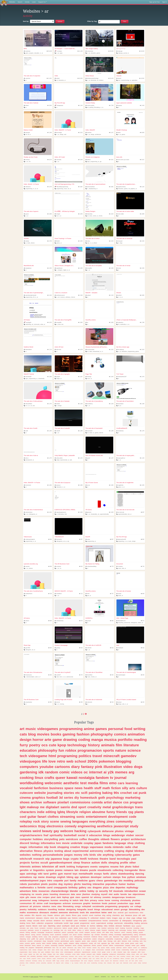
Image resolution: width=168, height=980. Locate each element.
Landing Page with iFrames (63, 700)
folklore (111, 946)
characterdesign (60, 891)
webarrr (88, 295)
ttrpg (42, 826)
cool (23, 817)
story (45, 821)
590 (112, 621)
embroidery (71, 956)
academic (94, 941)
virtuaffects (58, 594)
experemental (64, 460)
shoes (135, 930)
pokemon (107, 761)
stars (78, 897)
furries (35, 863)
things (97, 909)
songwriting (105, 954)
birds (93, 855)
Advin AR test (59, 347)
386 (50, 702)
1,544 (111, 377)
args (121, 918)
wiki (40, 874)
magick (54, 959)
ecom (88, 379)
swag (34, 900)
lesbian (62, 909)
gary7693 (27, 648)
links (35, 891)
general (42, 939)
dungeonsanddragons (75, 961)
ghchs (77, 884)
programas (46, 930)
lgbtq (61, 812)
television (48, 867)
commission (68, 954)
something (123, 956)
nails (115, 941)
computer (26, 839)
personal (116, 729)
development (29, 460)
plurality (23, 921)
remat (119, 268)
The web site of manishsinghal (126, 672)
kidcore (28, 935)
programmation (24, 952)
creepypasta (61, 888)
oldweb (105, 839)
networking (48, 939)
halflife (54, 961)
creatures (128, 956)
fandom (102, 778)
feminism (96, 903)
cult (108, 959)
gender (135, 963)
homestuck (89, 798)
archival (38, 963)
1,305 (49, 431)
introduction (131, 891)
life (45, 761)
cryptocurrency (24, 950)
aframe (33, 243)
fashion (83, 734)
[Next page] (86, 714)
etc (78, 793)
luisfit (26, 431)
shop (130, 843)
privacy (94, 900)
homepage (41, 932)
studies (102, 961)
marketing (133, 798)
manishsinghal (121, 675)
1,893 (80, 322)
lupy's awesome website (124, 103)
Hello (56, 76)
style (22, 897)
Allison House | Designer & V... (64, 266)
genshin (24, 870)
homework (87, 937)
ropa (99, 928)
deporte (39, 915)
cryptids (65, 943)
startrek (125, 948)
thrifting (135, 932)
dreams (84, 870)
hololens (101, 80)
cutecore (26, 793)
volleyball (86, 906)
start (118, 645)
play (76, 948)
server (75, 946)
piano (46, 894)
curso (71, 937)
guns (138, 946)
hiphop (66, 897)
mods (130, 941)
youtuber (94, 952)
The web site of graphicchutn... (126, 184)
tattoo (44, 943)
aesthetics (105, 826)
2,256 (142, 268)
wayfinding (28, 324)
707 (112, 594)
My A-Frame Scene (92, 483)
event (93, 923)
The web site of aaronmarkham (95, 184)
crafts (49, 778)
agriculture (135, 80)
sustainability (109, 939)
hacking (80, 831)
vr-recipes (58, 51)
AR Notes (27, 320)
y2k (111, 772)
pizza (106, 888)
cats (23, 734)
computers (29, 767)
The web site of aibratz (31, 103)
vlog (104, 915)
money (78, 855)
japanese (56, 859)
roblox (71, 750)
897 (81, 539)
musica (110, 740)
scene (55, 821)
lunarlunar (27, 51)
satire (115, 952)
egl (92, 935)
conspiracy (46, 935)
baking (107, 793)
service (39, 935)
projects (25, 863)
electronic (74, 912)
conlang (80, 946)
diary (75, 767)
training (35, 952)
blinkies (139, 851)
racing (33, 935)
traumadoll (89, 431)
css (126, 802)
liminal (22, 946)
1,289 (111, 431)
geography (124, 906)
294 (142, 702)
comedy (70, 826)
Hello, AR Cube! (60, 157)
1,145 (80, 105)
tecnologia (123, 859)
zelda (137, 954)
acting (109, 915)
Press (123, 977)
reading (140, 740)
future (53, 952)
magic (23, 847)
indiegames (44, 900)
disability (99, 954)
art (57, 80)
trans (139, 807)
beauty (47, 831)
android (121, 913)
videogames (32, 514)
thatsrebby (89, 214)
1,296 (80, 431)
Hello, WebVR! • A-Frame (63, 130)
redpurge (119, 51)
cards (137, 943)
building (55, 943)
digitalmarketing (128, 935)
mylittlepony (144, 948)
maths (23, 912)
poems (59, 870)
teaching (87, 884)
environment (30, 918)
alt (31, 906)
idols (37, 954)
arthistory (68, 297)
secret (89, 963)
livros (28, 923)
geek (42, 952)
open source (34, 977)
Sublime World (28, 347)
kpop (62, 745)
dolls (104, 863)
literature (131, 745)
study (134, 826)
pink (99, 767)
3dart (91, 351)
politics (85, 756)
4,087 (80, 187)
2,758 (49, 241)
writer (122, 943)
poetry (35, 745)
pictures (37, 906)
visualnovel (49, 932)
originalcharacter (86, 952)
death (138, 903)
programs (31, 948)
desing (89, 956)
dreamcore (64, 894)
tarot (46, 874)
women (58, 939)
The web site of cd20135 (93, 645)
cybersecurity (70, 677)
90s (116, 793)
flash (34, 923)
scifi (84, 793)
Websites (12, 2)
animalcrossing (64, 956)
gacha (72, 941)
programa (55, 937)
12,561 (142, 78)
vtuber (130, 835)
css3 (141, 954)
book (59, 324)
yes (28, 928)
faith (82, 961)
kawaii (72, 778)
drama (81, 928)
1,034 (49, 512)
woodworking (94, 963)
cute (53, 745)
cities (105, 963)
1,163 (142, 458)
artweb (57, 78)
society (91, 943)
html (66, 514)
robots (23, 884)
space (69, 788)
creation (106, 937)
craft (46, 903)
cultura (79, 930)
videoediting (129, 923)
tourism (93, 932)
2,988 (49, 214)
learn (76, 932)
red (54, 963)
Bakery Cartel (28, 130)
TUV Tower (120, 374)
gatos (136, 855)
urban (42, 324)
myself (104, 894)
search (64, 932)
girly (145, 921)
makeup (33, 807)
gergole (57, 377)
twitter (78, 954)
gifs (27, 897)
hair (37, 939)
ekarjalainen (28, 268)
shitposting (23, 939)
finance (86, 863)
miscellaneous (116, 959)
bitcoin (35, 926)
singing (120, 851)
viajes (125, 952)
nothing (37, 855)
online (83, 891)
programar (49, 923)
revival (108, 952)
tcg (73, 963)
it (87, 835)
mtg (99, 948)
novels (39, 894)
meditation (48, 952)
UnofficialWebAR (122, 428)
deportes (120, 888)
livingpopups (59, 105)
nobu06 (57, 431)
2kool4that (89, 675)
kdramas (124, 941)
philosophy (48, 750)
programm (34, 959)
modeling (136, 928)
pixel (53, 897)
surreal (63, 939)
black (118, 956)
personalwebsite (53, 855)
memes (121, 772)
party (94, 954)
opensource (58, 928)
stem (21, 959)
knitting (71, 867)
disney (57, 952)
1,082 (111, 485)
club (111, 961)
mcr (63, 921)
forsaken (89, 948)
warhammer (28, 961)
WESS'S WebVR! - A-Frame (64, 591)
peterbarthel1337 (121, 377)
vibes (21, 954)
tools (82, 912)
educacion (96, 835)
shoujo (133, 954)
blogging (124, 761)
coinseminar (89, 51)
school (80, 761)
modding (128, 881)
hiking (70, 877)
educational (107, 909)
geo (88, 595)
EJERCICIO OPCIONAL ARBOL (65, 510)
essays (98, 874)
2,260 (111, 268)
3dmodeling (134, 909)
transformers (134, 913)
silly (125, 788)
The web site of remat (123, 266)
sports (108, 750)
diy (77, 798)
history (94, 745)
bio (121, 881)
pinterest (24, 906)
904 (50, 539)
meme (41, 877)
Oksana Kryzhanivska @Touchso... (97, 347)
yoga (133, 918)
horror (38, 740)
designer (60, 270)
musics (25, 954)
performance (48, 948)
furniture (57, 941)
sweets (30, 954)
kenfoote (27, 160)
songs (78, 906)
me (42, 807)
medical (104, 928)
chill (103, 932)
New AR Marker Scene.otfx (94, 455)
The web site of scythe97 (63, 672)
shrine (40, 903)
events (94, 867)
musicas (118, 950)
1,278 (142, 431)
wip (48, 859)
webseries (143, 939)
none (54, 906)
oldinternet (49, 959)
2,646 (80, 241)
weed (73, 926)
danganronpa (118, 897)
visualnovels (104, 870)
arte (48, 740)
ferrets (101, 216)
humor (122, 884)
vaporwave (97, 847)
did (53, 939)
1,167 (111, 458)
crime (62, 952)
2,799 (111, 105)
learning (132, 783)
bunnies (54, 900)
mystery (68, 884)
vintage (129, 831)
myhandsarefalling (91, 566)
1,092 (49, 485)
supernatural (101, 923)
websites (25, 855)
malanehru (120, 322)
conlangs (67, 963)
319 (112, 702)
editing (51, 812)
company (128, 946)
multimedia (123, 324)
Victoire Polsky (90, 103)
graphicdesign (123, 807)
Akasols (119, 76)
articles (64, 948)
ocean (142, 891)
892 (142, 539)
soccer (139, 835)
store (52, 918)
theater (50, 915)
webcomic (53, 783)
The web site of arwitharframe (33, 591)
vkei (111, 894)
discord (24, 843)
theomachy (58, 539)
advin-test (58, 349)
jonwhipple (28, 322)
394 (142, 675)
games (98, 53)
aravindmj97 (28, 377)
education (37, 53)
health (88, 788)
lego (72, 923)
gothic (53, 874)
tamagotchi (143, 956)
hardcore (117, 932)
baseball (69, 921)
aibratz (26, 105)
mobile (100, 941)
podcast (112, 903)
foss (145, 941)
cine (39, 897)
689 (50, 621)
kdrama (93, 930)
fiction (116, 788)
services (49, 921)
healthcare (57, 932)
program (31, 53)
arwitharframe (28, 594)
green (86, 928)
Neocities (26, 977)
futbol (136, 867)
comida (97, 802)
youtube (46, 767)
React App (27, 645)
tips (44, 961)
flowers (115, 839)
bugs (66, 859)
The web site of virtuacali (124, 238)
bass (66, 959)
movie (66, 843)
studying (96, 894)
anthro (137, 961)
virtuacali (119, 241)
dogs (121, 243)
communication (100, 950)
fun (61, 750)
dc (88, 926)
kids (57, 948)
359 (81, 702)
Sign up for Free (154, 2)
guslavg (57, 648)
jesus (135, 915)
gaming (69, 734)
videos (140, 623)
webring (40, 961)
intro (50, 881)
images (115, 918)
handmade (73, 950)
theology (110, 941)
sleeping (114, 863)
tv (112, 778)
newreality (58, 160)
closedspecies (135, 937)
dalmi (118, 132)
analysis (87, 932)
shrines (94, 946)
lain (77, 870)
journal (125, 53)
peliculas (139, 881)
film (119, 745)
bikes (54, 948)
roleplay (26, 821)
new (41, 954)
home (107, 900)
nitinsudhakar (28, 404)
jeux (111, 959)
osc (89, 888)
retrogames (101, 939)
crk (139, 948)
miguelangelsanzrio (60, 512)
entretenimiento (60, 959)
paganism (57, 956)
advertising (39, 956)
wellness (126, 939)
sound (37, 930)
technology (77, 745)
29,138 (49, 51)
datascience (116, 961)
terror (29, 939)
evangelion (134, 952)
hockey (129, 930)
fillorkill (57, 241)
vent (110, 912)
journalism (34, 884)
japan (98, 843)
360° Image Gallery (92, 49)
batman (39, 946)
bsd (62, 930)
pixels (44, 884)
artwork (22, 932)
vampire (94, 948)
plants (139, 812)
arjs (88, 243)
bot (60, 948)
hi (41, 930)
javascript (121, 826)
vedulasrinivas (59, 621)
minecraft (111, 756)
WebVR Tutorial (29, 374)
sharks (68, 915)
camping (113, 948)
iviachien (89, 132)
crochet (126, 793)
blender (74, 891)
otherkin (34, 932)
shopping (63, 847)
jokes (62, 963)
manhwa (98, 915)
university (132, 939)
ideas (74, 930)
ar (42, 53)
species (103, 948)
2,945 (80, 214)
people (70, 928)
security (104, 891)
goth (102, 798)
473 (81, 675)
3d (28, 134)
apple (78, 950)
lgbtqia (76, 928)
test (62, 324)
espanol (107, 961)
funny (111, 812)
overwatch (128, 959)
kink (105, 959)
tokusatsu (109, 963)
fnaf (46, 835)
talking (77, 943)
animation (136, 734)
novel (91, 915)
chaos (93, 950)
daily (129, 952)
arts (132, 788)
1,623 (142, 349)
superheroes (87, 946)
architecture (98, 134)
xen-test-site (120, 512)
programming (94, 162)
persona (144, 923)
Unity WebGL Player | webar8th (65, 455)
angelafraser (59, 268)
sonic (80, 817)
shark (29, 243)
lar (87, 322)
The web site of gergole (62, 374)
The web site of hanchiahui (125, 401)
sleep (77, 863)
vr (41, 53)
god (126, 913)
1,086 (80, 485)
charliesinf (120, 648)
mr (37, 189)
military (62, 954)
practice (99, 946)
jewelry (23, 909)
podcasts (31, 930)
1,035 (142, 485)
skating (22, 923)
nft (26, 134)
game (27, 53)
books (120, 595)
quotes (84, 941)
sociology (56, 930)
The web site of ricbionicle (94, 700)
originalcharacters (31, 835)
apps (61, 53)
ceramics (30, 941)
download (144, 963)
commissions (80, 802)
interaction (121, 189)
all (57, 867)
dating (145, 954)
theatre (104, 859)
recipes (46, 897)
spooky (70, 959)
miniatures (122, 961)
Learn (34, 2)
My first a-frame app (123, 347)
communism (26, 903)
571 (142, 621)
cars (121, 783)
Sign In (164, 2)
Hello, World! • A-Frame (31, 184)
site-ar (26, 458)
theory (34, 946)
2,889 (142, 214)
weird (37, 831)
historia (75, 918)
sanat (53, 950)
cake (121, 963)
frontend (97, 956)
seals (30, 950)
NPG (25, 49)
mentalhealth (86, 874)
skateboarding (126, 874)
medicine (83, 881)
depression (116, 937)
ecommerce (33, 912)
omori (117, 909)
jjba (109, 943)
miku (106, 926)
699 (142, 594)
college (139, 918)
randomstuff (23, 956)
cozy (45, 915)
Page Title (89, 374)
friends (122, 812)
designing (71, 909)
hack (133, 961)
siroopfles (89, 268)
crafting (109, 851)
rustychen (27, 78)
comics (95, 216)
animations (26, 877)
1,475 (49, 404)
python (131, 877)
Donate (103, 977)
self (130, 961)
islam (76, 956)
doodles (132, 950)
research (39, 859)
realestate (63, 918)
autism (96, 863)
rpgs (131, 903)
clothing (140, 843)
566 (50, 648)
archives (105, 946)
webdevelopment (29, 881)
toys (75, 874)
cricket (81, 932)
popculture (111, 884)
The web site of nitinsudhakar (33, 401)
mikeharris (27, 187)
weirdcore (72, 839)
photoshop (22, 963)
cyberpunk (94, 831)
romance (68, 870)
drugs (44, 941)
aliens (114, 874)
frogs (122, 937)
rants (141, 941)
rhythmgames (142, 950)
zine (112, 888)
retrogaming (137, 921)
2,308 (80, 268)
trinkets (112, 926)
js (83, 930)
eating (136, 935)
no (33, 894)
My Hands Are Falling (92, 564)
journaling (55, 793)
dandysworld (39, 948)
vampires (104, 867)
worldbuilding (32, 783)
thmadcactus (28, 675)
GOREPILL (89, 618)
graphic (87, 903)
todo (54, 954)
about (68, 851)
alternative (26, 851)
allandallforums (121, 621)
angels (98, 930)
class (45, 950)
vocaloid (26, 788)
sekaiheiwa (120, 431)
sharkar (27, 241)
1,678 (80, 349)
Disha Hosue (90, 76)
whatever (57, 921)
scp (34, 954)
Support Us (42, 2)
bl (71, 900)
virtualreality (41, 379)
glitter (133, 956)
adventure (25, 891)
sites (138, 939)
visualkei (102, 956)
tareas (86, 961)
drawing (70, 740)
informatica (61, 514)
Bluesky (50, 977)
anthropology (78, 939)
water (89, 941)
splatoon (85, 877)
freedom (104, 930)
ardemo (27, 621)
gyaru (92, 881)
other (133, 863)
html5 (83, 859)
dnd (74, 807)
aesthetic (71, 783)
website (40, 793)
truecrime (129, 928)
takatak (57, 404)
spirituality (56, 835)
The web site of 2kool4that (94, 672)
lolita (21, 915)
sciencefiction (87, 939)
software (50, 802)
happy (58, 961)
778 (112, 566)
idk (41, 772)
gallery (82, 888)
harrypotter (50, 941)
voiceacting (54, 946)
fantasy (87, 767)
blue (115, 913)
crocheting (135, 941)
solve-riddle (120, 214)
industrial (120, 952)
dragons (97, 888)
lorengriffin (58, 322)
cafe (144, 915)
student (54, 912)
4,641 (111, 160)
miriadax (50, 954)
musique (137, 956)
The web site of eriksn (93, 238)
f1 (89, 918)
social (81, 835)
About (97, 977)
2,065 (142, 295)
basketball (70, 835)
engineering (87, 826)
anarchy (39, 943)
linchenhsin (27, 485)
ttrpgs (85, 847)
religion (85, 812)
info (86, 855)
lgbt (23, 807)
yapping (127, 937)
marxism (83, 954)
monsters (50, 928)
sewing (66, 821)
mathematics (27, 888)
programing (121, 541)
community (37, 324)
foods (105, 903)
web (65, 134)
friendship (104, 935)
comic (64, 772)
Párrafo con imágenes (93, 157)
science (134, 750)
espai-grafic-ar (121, 458)
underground (112, 954)
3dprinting (52, 926)
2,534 (111, 241)
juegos (68, 855)
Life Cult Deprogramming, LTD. (65, 184)
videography (127, 921)
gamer (22, 926)
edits (85, 963)
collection (40, 923)
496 (50, 675)
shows (25, 802)
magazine (78, 941)
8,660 (142, 132)
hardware (127, 926)
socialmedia (98, 906)
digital (65, 270)
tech (61, 677)
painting (91, 107)
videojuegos (30, 761)
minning (62, 704)
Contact (142, 977)
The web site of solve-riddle (125, 211)
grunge (124, 909)
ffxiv (87, 900)
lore (58, 843)
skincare (119, 926)
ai (68, 270)
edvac (88, 539)
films (104, 783)
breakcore (131, 897)
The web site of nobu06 (62, 428)
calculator (52, 956)
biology (35, 843)
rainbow (98, 959)
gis (101, 162)
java (78, 926)
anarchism (95, 912)
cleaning (129, 932)
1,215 (80, 458)
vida (50, 937)
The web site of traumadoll (94, 428)
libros (142, 870)
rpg (131, 812)
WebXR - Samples (91, 293)
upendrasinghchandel (30, 295)
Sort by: (26, 21)
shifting (80, 959)
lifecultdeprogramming (61, 187)
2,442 (142, 241)
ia (112, 952)
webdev (28, 915)
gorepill (88, 621)
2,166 (80, 295)
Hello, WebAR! (90, 130)
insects (28, 926)
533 (81, 648)
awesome (63, 912)
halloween (87, 935)
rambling (110, 956)
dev (143, 909)
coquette (58, 881)
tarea (127, 961)
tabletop (100, 926)
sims (58, 954)
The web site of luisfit (31, 428)
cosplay (89, 843)
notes (141, 943)
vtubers (102, 918)
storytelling (51, 839)
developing (35, 961)
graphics (133, 189)
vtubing (128, 954)
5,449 (80, 160)
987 (142, 512)
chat (135, 847)
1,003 (111, 512)
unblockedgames (69, 952)
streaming (67, 817)
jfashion (86, 894)
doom (43, 921)
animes (36, 867)
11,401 (49, 78)
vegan (90, 959)
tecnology (100, 963)
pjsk (72, 897)
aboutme (99, 812)
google (104, 952)
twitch (76, 900)
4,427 (142, 160)
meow (33, 897)
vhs (65, 930)
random (51, 772)
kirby (112, 932)
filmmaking (97, 107)
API (118, 977)
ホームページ (121, 49)
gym (60, 874)
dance (117, 802)
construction (114, 921)
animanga (123, 930)
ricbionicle (89, 702)
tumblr (66, 923)
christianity (126, 900)
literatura (129, 915)
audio (116, 894)
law (34, 406)
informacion (70, 948)
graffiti (33, 939)
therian (83, 926)
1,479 (142, 377)
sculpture (65, 935)
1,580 (49, 377)
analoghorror (84, 943)
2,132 (111, 295)
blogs (107, 835)
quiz (136, 950)
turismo (22, 937)
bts (87, 912)
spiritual (67, 961)
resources (44, 891)
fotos (102, 959)
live (26, 948)
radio (128, 847)
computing (83, 918)
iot (98, 80)
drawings (51, 877)
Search (20, 2)
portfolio (125, 740)
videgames (91, 961)
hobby (91, 891)
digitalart (52, 807)
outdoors (42, 909)
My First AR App (60, 103)
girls (63, 915)
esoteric (47, 946)
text (71, 935)
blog (32, 734)
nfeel (88, 594)
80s (33, 915)
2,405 (49, 268)
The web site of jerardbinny (94, 401)
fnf (111, 891)
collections (22, 961)
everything (121, 623)
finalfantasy (85, 959)
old (140, 915)
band (112, 859)
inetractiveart (96, 351)
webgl (58, 460)
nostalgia (87, 778)
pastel (77, 923)
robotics (46, 906)
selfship (143, 946)
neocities (67, 950)
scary (45, 937)
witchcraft (26, 859)
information (36, 847)
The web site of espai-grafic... (126, 455)
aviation (94, 939)
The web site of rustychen (32, 76)
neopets (44, 959)
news (79, 788)
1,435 (80, 404)
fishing (28, 932)
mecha (81, 963)
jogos (43, 881)
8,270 (49, 160)
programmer (85, 923)
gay (56, 831)
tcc (51, 930)
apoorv (26, 214)
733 (142, 566)
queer (60, 778)
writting (111, 935)
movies (93, 677)
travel (97, 756)
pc (124, 918)
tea (57, 918)
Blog (113, 977)
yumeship (70, 932)
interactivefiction (121, 954)
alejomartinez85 (121, 539)
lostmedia (108, 950)
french (84, 948)
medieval (94, 937)
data (73, 894)
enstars (80, 935)
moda (108, 847)
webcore (67, 831)
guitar (32, 817)
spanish (85, 897)
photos (119, 831)
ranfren (24, 965)
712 (81, 594)
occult (44, 863)
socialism (43, 928)
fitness (38, 851)
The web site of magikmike (125, 483)
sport (82, 807)
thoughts (94, 839)
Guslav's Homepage (61, 645)
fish (122, 867)
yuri (66, 881)
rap (35, 877)
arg (68, 541)
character (61, 946)
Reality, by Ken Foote (31, 157)
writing (139, 729)
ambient (71, 939)
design (62, 134)
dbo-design (58, 132)
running (115, 900)
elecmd (57, 702)
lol (91, 897)
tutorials (49, 943)
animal (57, 950)
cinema (25, 798)
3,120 (142, 187)
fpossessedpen (30, 677)
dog (61, 884)
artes (32, 928)
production (123, 903)
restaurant (141, 930)
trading (137, 923)
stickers (57, 915)
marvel (68, 874)
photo (128, 867)
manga (97, 740)
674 (81, 621)
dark (59, 897)
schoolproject (38, 941)
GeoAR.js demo (91, 320)
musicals (118, 891)
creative (75, 847)
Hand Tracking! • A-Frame (63, 238)
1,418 (142, 105)
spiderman (119, 948)
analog (22, 935)
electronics (55, 826)
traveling (54, 894)
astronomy (96, 851)
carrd (50, 888)
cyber (76, 921)
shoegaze (40, 950)
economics (23, 930)
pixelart (63, 802)
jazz (123, 915)
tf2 (34, 903)
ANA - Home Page (122, 618)
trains (109, 918)
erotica (22, 943)
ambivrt (119, 295)
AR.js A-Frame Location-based (126, 700)
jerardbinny (89, 404)
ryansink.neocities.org (31, 564)
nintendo (118, 847)
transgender (131, 870)
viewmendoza (28, 512)
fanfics (79, 948)
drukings (88, 377)
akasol (119, 78)
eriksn (88, 241)
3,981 (111, 187)
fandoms (108, 843)
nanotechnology (125, 80)
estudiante (142, 935)
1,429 (111, 404)
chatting (122, 928)
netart (91, 433)
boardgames (55, 903)
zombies (140, 959)
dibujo (45, 954)
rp (97, 891)
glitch (119, 941)
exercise (81, 956)
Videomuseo (28, 537)
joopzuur (58, 485)
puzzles (53, 884)
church (99, 952)
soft (95, 943)
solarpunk (89, 954)
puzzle (93, 870)
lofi (20, 965)
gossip (132, 959)
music (65, 189)
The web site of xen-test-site (125, 510)
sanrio (65, 807)
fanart (42, 817)
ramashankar (28, 702)
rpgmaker (104, 943)
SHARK (26, 238)
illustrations (68, 946)
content (135, 948)
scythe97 (58, 675)
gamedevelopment (61, 863)
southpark (66, 926)
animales (23, 928)
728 (50, 594)
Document (120, 564)
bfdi (82, 900)
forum (36, 928)
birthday (73, 888)
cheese (39, 959)
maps (142, 928)
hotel (114, 963)
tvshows (93, 859)
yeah (36, 677)
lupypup (119, 105)
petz (111, 937)
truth (99, 943)
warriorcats (119, 923)
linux (39, 778)
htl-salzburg (120, 349)
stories (69, 793)
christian (97, 935)
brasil (90, 909)
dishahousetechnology (92, 78)
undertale (77, 843)
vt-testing (119, 566)
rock (36, 821)
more (93, 956)
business (56, 788)
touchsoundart (90, 349)
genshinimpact (65, 941)
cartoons (62, 767)
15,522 (142, 51)
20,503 (111, 51)
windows (141, 877)
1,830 (111, 322)
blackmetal (126, 963)
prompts (62, 961)
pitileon (88, 160)
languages (80, 821)
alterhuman (23, 941)
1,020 (80, 512)
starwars (39, 918)
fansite (124, 894)
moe (94, 959)
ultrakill (113, 950)
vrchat (74, 954)
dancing (140, 874)
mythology (132, 888)
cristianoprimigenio (29, 539)
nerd (40, 926)
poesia (127, 943)
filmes (74, 915)
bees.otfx (119, 157)
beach (85, 956)
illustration (113, 767)
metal (107, 807)
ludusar (119, 702)
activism (67, 903)
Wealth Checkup (122, 130)
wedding (35, 937)
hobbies (38, 839)
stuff (98, 788)
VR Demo (89, 510)
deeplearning (92, 189)
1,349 (49, 132)
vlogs (62, 950)
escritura (46, 956)
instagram (88, 950)
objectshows (139, 894)
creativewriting (125, 950)
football (52, 798)
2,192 (49, 295)
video (128, 767)
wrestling (64, 900)
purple (141, 932)
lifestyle (72, 812)
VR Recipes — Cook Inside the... (65, 49)
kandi (117, 928)
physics (48, 851)
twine (104, 912)
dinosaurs (44, 912)
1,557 (80, 377)
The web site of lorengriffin (63, 320)
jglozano (88, 512)
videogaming (78, 937)
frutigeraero (83, 867)
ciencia (141, 961)
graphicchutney (121, 187)
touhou (131, 884)
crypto (75, 859)
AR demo (27, 618)
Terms (135, 977)
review (133, 946)
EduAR (88, 537)
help (145, 918)
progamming (111, 906)
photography (102, 734)
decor (49, 950)
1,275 (49, 458)
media (93, 783)
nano (58, 677)
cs (81, 950)
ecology (110, 923)
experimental (80, 851)
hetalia (108, 948)
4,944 (49, 105)
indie (41, 812)
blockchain (93, 80)
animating (33, 956)
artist (108, 802)
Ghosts (119, 293)
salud (59, 926)
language (120, 843)
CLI (109, 977)
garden (33, 943)
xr (57, 270)
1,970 (49, 322)
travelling (52, 909)
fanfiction (41, 788)
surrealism (93, 928)
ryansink (27, 566)
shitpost (130, 948)
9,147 (111, 132)
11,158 (80, 51)
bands (99, 932)
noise (101, 900)
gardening (28, 772)
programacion (90, 750)
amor (79, 894)
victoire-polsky (90, 105)
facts (115, 956)
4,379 (49, 187)
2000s (92, 761)
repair (24, 959)
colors (123, 932)
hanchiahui (120, 404)
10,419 (111, 78)
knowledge (118, 935)
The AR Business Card (62, 564)
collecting (118, 870)
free (124, 877)
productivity (43, 963)
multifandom (32, 963)
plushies (136, 900)
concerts (27, 943)
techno (93, 926)
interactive (61, 80)
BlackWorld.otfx (29, 266)
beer (119, 80)
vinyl (39, 952)
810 (81, 566)
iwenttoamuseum (60, 295)
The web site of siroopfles (94, 266)
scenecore (77, 903)
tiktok (133, 926)
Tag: (92, 21)
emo (113, 783)
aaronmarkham (90, 187)
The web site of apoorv (31, 211)
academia (58, 935)
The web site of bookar (124, 591)
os (84, 950)
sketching (111, 930)
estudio (117, 943)
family (73, 881)
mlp (46, 847)
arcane (131, 963)
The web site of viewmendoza (33, 510)
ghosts (132, 943)
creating (22, 948)
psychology (115, 798)
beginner (58, 963)
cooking (27, 778)
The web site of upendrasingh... (34, 293)
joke (106, 956)
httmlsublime (28, 349)
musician (76, 963)
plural (75, 935)
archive (36, 802)
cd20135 (88, 648)
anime (89, 729)
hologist (57, 214)
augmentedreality (104, 514)
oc (86, 772)
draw (128, 918)
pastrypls (27, 132)
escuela (36, 921)
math (106, 788)
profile (124, 863)
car (132, 906)
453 (112, 675)
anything (108, 855)
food (128, 729)
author (87, 930)
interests (25, 867)
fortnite (42, 888)
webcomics (28, 826)
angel (117, 963)
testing (59, 851)
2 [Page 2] (84, 714)
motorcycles (49, 961)
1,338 (142, 404)
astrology (32, 874)
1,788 (142, 322)
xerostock (58, 566)
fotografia (82, 909)
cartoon (107, 877)
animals (108, 745)
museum (63, 297)
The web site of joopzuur (63, 483)
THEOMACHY (59, 537)
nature (121, 750)
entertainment (96, 817)
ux (43, 946)
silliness (122, 959)
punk (143, 793)
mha (28, 956)
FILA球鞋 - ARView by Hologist (65, 211)
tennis (40, 937)
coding (84, 740)
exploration (50, 963)
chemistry (116, 915)
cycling (60, 943)
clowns (46, 918)
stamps (117, 877)
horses (105, 921)
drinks (27, 963)
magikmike (120, 485)
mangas (28, 937)
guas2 (88, 458)
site (99, 855)
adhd (139, 952)
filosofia (29, 959)
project (125, 839)
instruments (97, 961)
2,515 (80, 132)
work (62, 867)
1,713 (49, 349)
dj (120, 921)
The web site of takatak (62, 401)
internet (73, 297)
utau (59, 906)
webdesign (118, 835)
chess (100, 881)
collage (138, 906)
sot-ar (88, 485)
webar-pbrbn (59, 458)
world (69, 930)
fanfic (106, 874)
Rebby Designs (90, 211)
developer (96, 877)
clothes (53, 817)
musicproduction (119, 946)
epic (45, 926)
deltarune (108, 831)
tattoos (65, 928)
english (61, 877)
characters (28, 812)
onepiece (71, 943)
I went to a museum (61, 293)
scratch (85, 915)
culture (142, 788)
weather (139, 926)
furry (24, 745)
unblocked (94, 918)
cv (67, 939)
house (143, 952)
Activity (27, 2)
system (50, 870)
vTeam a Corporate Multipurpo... (127, 320)
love (52, 761)
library (100, 937)
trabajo (140, 963)
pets (62, 839)
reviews (26, 831)
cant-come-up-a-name (123, 160)
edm (117, 930)
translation (83, 921)
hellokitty (32, 909)
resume (114, 867)
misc (141, 913)
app (77, 877)
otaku (105, 941)
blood (30, 952)
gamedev (129, 756)
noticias (34, 950)
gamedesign (111, 881)
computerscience (95, 921)
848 (50, 566)
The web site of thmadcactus (33, 672)
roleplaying (25, 894)
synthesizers (77, 952)
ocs (45, 745)
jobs (136, 959)
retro (61, 761)
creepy (30, 921)
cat (135, 793)
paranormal (127, 623)
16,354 (80, 78)
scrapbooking (118, 939)
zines (91, 216)
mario (22, 918)
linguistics (39, 870)
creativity (94, 807)
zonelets (106, 897)
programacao (64, 937)
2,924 (111, 214)
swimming (111, 928)
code (133, 817)
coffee (83, 839)
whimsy (98, 897)
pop (69, 918)
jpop (79, 915)
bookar (119, 594)
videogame (28, 650)
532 (142, 648)
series (69, 798)
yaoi (134, 859)
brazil (52, 935)
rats (141, 937)
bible (107, 932)
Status (129, 977)
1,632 (111, 349)
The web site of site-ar (31, 455)
